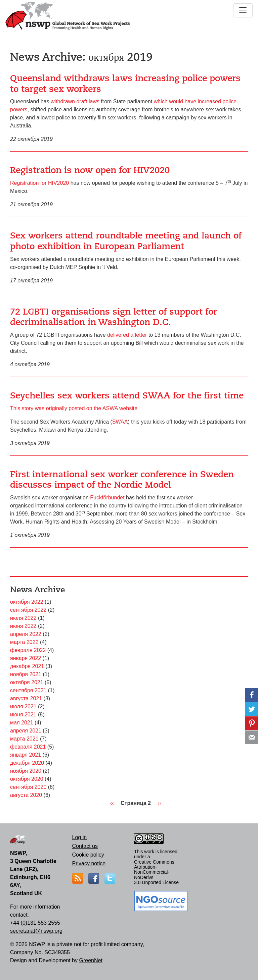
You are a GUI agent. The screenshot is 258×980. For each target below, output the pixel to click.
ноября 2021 (26, 674)
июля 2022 (23, 618)
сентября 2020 (28, 787)
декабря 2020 (27, 763)
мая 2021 (22, 723)
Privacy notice (89, 863)
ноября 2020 (26, 771)
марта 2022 (24, 642)
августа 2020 (26, 795)
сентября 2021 (28, 690)
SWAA (120, 422)
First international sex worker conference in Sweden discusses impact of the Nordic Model (122, 480)
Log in (80, 837)
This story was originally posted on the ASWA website (74, 408)
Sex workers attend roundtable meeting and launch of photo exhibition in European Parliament (126, 241)
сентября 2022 (28, 610)
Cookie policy (88, 855)
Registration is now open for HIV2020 (90, 170)
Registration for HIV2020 (39, 183)
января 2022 (26, 658)
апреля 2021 (26, 731)
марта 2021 (24, 739)
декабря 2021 (27, 666)
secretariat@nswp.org (36, 931)
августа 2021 (26, 698)
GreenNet (91, 960)
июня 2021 (23, 715)
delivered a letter (127, 335)
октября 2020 (27, 779)
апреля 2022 (26, 634)
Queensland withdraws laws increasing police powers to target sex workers (125, 84)
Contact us (85, 846)
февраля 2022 (28, 650)
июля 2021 (23, 706)
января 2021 (26, 755)
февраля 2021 (28, 747)
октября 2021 (27, 682)
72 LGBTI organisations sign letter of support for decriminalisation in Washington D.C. (114, 317)
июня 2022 (23, 626)
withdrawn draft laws (75, 101)
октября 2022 (27, 602)
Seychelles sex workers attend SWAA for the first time (127, 395)
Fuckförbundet (107, 498)
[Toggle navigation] (243, 10)
